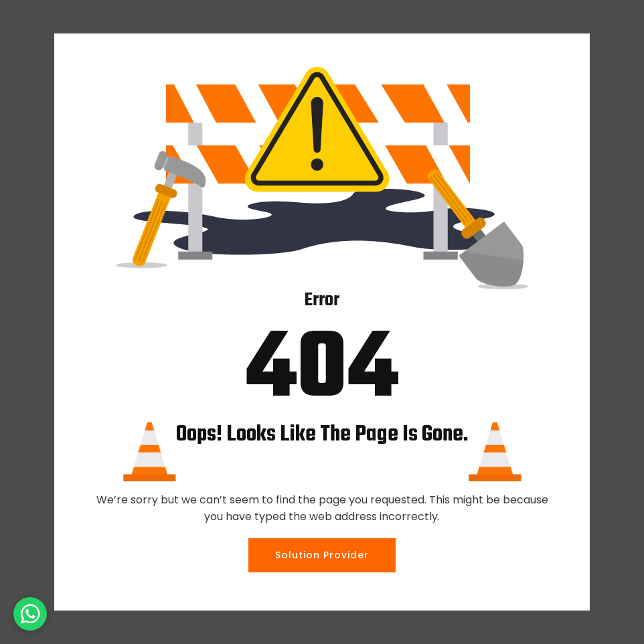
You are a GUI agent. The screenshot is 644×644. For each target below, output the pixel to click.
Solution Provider (322, 555)
